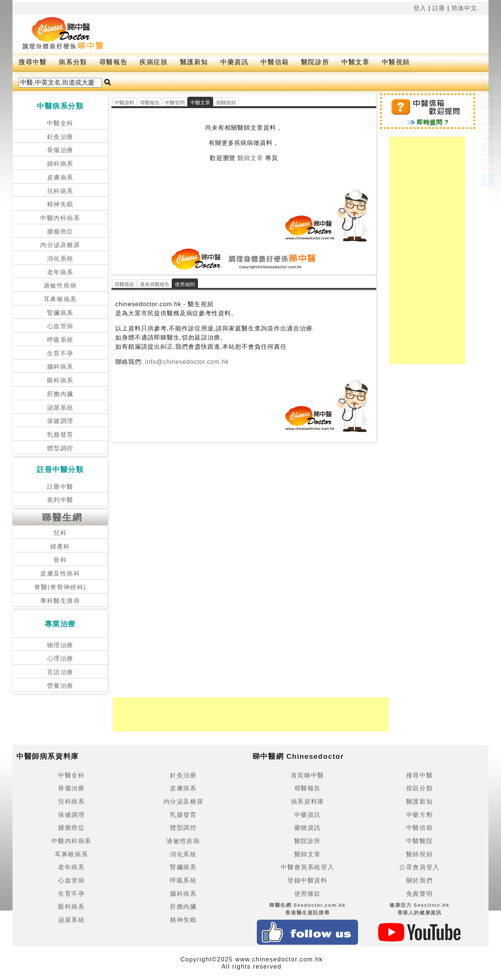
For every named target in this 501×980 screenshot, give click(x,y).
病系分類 (73, 62)
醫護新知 (194, 62)
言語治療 (60, 672)
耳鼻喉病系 (60, 299)
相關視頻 (226, 103)
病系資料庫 (308, 801)
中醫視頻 (396, 62)
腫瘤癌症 (60, 232)
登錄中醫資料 (308, 880)
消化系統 (60, 259)
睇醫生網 (62, 517)
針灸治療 (60, 137)
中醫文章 (355, 62)
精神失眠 (60, 204)
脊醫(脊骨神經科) (60, 587)
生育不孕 (60, 353)
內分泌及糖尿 (60, 245)
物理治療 (60, 645)
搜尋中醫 (33, 62)
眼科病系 (60, 380)
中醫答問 (175, 103)
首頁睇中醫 (308, 775)
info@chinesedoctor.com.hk (186, 362)
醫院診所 (315, 62)
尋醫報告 (113, 62)
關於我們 (419, 880)
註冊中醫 (60, 487)
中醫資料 (125, 103)
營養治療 (60, 686)
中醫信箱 (275, 62)
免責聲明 (419, 894)
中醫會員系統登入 (307, 867)
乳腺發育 (60, 435)
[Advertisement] (301, 34)
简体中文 (464, 8)
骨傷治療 (60, 150)
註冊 (439, 8)
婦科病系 (60, 164)
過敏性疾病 (60, 286)
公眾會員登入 (419, 867)
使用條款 (308, 894)
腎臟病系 (60, 313)
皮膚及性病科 (60, 573)
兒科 (60, 533)
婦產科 (60, 547)
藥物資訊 (308, 828)
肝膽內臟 (60, 394)
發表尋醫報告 (155, 284)
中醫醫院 (419, 841)
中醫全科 (60, 123)
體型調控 (60, 448)
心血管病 (60, 326)
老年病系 (60, 272)
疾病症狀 (154, 62)
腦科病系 (60, 367)
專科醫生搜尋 (60, 601)
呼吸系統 (60, 340)
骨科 (60, 560)
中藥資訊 (234, 62)
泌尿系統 (60, 408)
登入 (420, 8)
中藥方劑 (419, 815)
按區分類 (419, 788)
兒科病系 (60, 191)
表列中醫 (60, 500)
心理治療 (60, 658)
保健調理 (60, 421)
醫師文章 (250, 158)
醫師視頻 (419, 854)
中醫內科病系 (60, 218)
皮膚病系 (60, 177)
